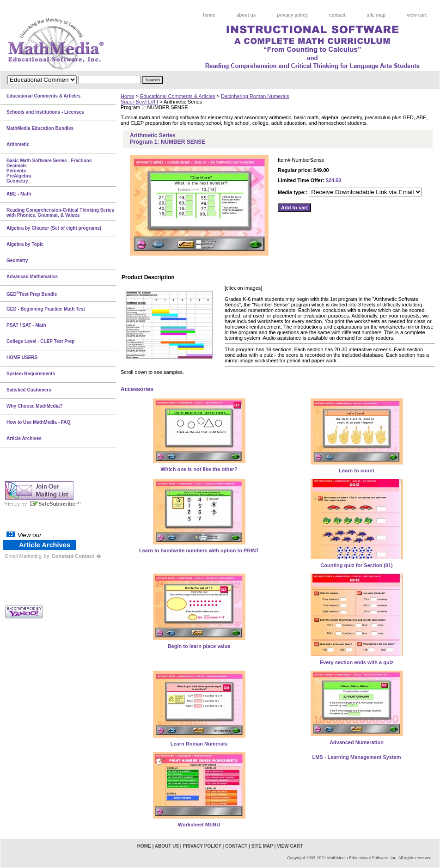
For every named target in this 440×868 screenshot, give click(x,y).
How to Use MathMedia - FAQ (38, 422)
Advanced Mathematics (32, 277)
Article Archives (24, 438)
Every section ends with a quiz (357, 662)
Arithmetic (18, 144)
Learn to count (356, 471)
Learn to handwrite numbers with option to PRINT (199, 550)
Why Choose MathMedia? (34, 406)
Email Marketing (23, 556)
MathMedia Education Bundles (40, 128)
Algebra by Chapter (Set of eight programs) (54, 228)
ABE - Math (19, 194)
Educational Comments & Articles (178, 96)
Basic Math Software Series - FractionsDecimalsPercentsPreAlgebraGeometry (49, 171)
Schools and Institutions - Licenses (45, 112)
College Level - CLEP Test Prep (40, 341)
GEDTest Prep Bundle (32, 293)
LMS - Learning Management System (357, 757)
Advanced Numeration (357, 742)
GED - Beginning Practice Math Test (46, 309)
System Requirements (31, 374)
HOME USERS (22, 358)
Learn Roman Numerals (199, 744)
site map (376, 15)
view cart (417, 15)
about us (246, 15)
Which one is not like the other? (199, 469)
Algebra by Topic (25, 244)
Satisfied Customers (29, 390)
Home (127, 96)
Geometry (17, 260)
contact (337, 15)
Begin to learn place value (199, 646)
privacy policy (292, 15)
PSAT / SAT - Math (26, 325)
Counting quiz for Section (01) (356, 565)
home (209, 15)
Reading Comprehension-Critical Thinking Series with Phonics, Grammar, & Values (60, 213)
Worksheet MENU (199, 825)
